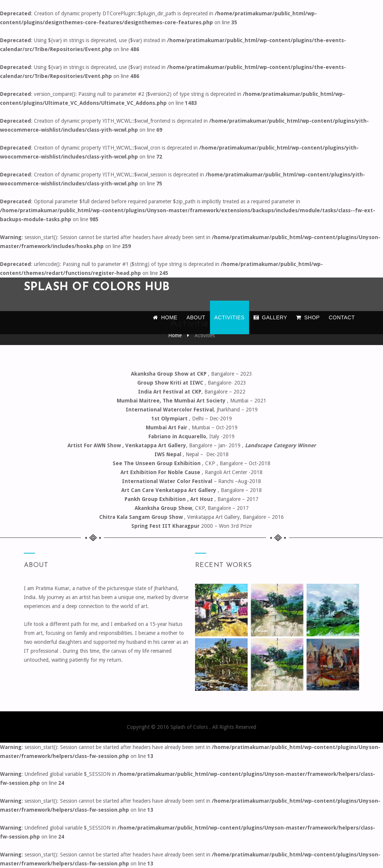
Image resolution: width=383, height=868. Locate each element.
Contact (342, 317)
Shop (308, 317)
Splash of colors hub (97, 287)
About (196, 317)
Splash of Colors (190, 727)
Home (165, 317)
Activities (230, 317)
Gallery (270, 317)
